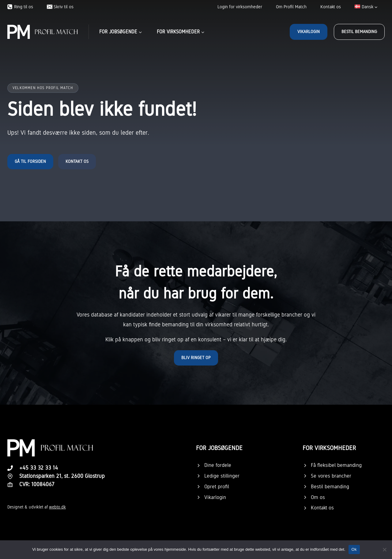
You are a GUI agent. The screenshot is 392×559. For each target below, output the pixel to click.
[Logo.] (50, 448)
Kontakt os (331, 7)
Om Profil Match (291, 7)
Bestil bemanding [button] (359, 32)
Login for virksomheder (240, 7)
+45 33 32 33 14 (39, 468)
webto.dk (57, 507)
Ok (354, 549)
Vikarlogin (309, 32)
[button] (196, 358)
